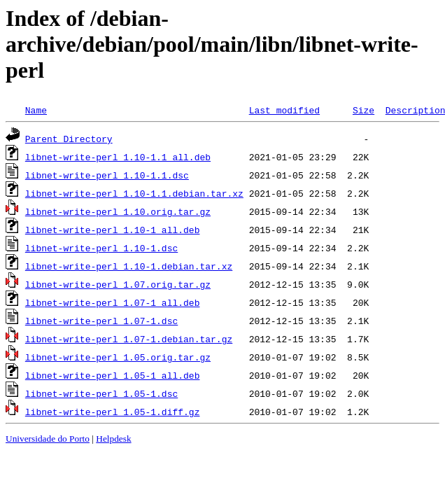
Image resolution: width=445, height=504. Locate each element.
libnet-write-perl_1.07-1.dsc (101, 321)
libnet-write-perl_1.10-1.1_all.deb (118, 157)
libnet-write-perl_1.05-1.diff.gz (113, 412)
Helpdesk (113, 439)
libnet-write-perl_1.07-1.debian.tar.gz (129, 339)
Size (363, 110)
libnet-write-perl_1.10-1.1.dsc (107, 175)
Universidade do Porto (48, 439)
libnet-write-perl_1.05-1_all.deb (113, 375)
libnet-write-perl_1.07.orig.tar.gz (118, 284)
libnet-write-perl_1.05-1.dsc (101, 393)
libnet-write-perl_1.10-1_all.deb (113, 230)
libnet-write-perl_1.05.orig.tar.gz (118, 357)
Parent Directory (69, 139)
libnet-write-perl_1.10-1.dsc (101, 248)
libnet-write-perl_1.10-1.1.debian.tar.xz (134, 193)
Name (36, 110)
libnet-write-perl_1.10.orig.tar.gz (118, 211)
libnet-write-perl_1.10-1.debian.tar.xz (129, 266)
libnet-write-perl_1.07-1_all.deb (113, 302)
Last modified (284, 110)
